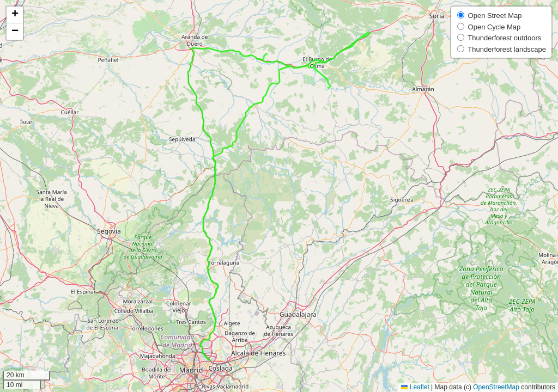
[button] (15, 15)
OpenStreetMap (496, 387)
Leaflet (415, 387)
